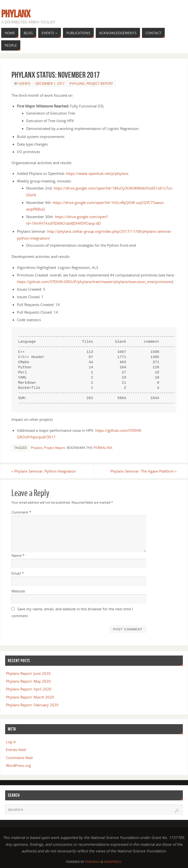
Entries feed (16, 750)
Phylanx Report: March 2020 (30, 697)
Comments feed (19, 758)
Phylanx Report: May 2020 (28, 681)
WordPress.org (18, 765)
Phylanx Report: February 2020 (32, 705)
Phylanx (16, 14)
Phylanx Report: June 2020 (28, 673)
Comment (21, 512)
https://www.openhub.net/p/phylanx (97, 173)
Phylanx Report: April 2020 (29, 689)
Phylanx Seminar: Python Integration (44, 471)
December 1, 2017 (50, 84)
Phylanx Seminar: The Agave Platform (144, 471)
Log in (11, 742)
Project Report (100, 84)
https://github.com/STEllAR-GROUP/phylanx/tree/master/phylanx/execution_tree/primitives (94, 282)
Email (18, 573)
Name (18, 555)
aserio (25, 84)
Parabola (93, 862)
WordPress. (113, 862)
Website (18, 591)
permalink (103, 448)
